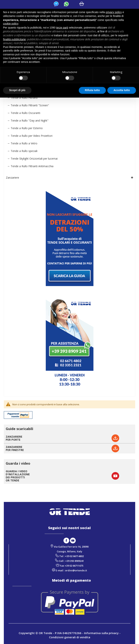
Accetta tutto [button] (122, 90)
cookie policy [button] (11, 24)
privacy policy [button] (114, 12)
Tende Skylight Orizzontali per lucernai (34, 159)
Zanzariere (12, 178)
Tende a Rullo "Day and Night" (30, 120)
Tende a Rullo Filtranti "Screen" (30, 105)
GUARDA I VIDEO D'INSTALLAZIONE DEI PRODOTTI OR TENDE (18, 476)
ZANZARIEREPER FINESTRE (15, 448)
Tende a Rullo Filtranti (24, 98)
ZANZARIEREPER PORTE (14, 438)
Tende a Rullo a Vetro (24, 143)
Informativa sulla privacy (101, 633)
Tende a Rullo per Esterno (27, 128)
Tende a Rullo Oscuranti (25, 113)
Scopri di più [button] (17, 90)
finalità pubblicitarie (14, 39)
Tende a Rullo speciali (24, 151)
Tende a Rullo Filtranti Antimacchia (32, 166)
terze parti (62, 28)
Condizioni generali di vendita (70, 637)
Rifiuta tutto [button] (92, 90)
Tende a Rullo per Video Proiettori (32, 136)
